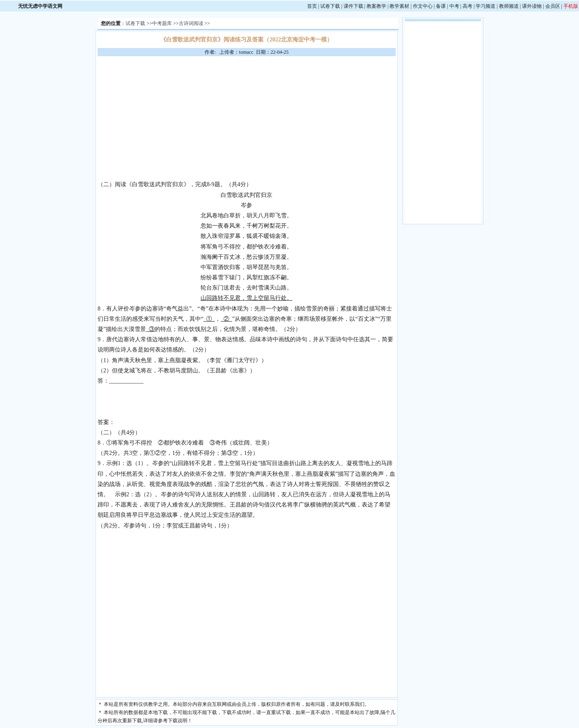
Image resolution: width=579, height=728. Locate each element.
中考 (454, 6)
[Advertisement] (246, 118)
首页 (312, 6)
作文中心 (423, 6)
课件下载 (353, 6)
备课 (441, 6)
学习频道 (486, 6)
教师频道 (509, 6)
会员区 (553, 6)
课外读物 (532, 6)
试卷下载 (330, 6)
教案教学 (376, 6)
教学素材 (399, 6)
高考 (467, 6)
